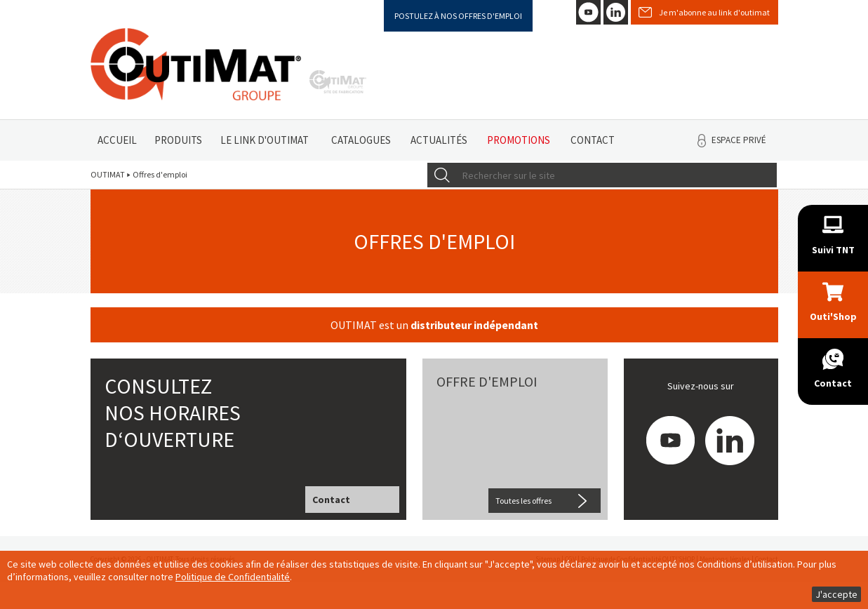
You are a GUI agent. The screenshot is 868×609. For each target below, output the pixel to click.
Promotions (519, 140)
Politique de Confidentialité (233, 577)
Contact (593, 140)
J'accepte (836, 594)
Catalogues (361, 140)
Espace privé (739, 140)
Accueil (117, 140)
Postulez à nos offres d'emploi (458, 16)
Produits (178, 140)
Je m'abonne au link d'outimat (714, 12)
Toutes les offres (523, 501)
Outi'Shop (833, 316)
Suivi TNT (833, 250)
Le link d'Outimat (265, 140)
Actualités (439, 140)
